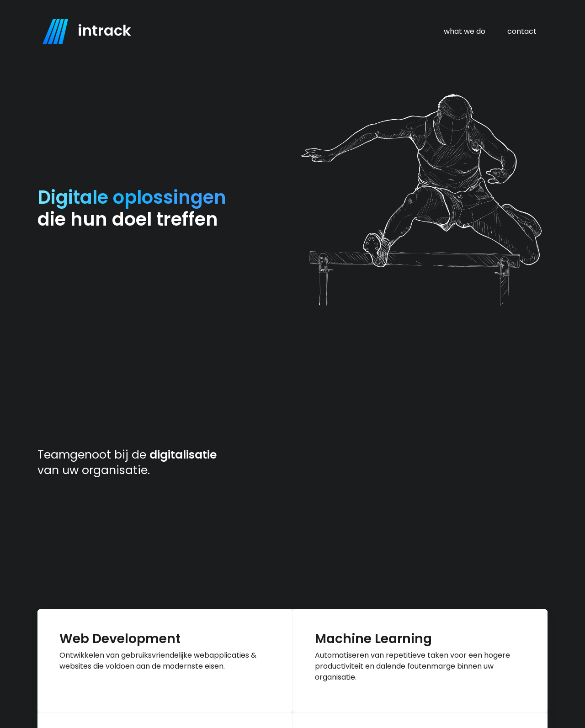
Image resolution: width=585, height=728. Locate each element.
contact (522, 31)
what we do (465, 31)
